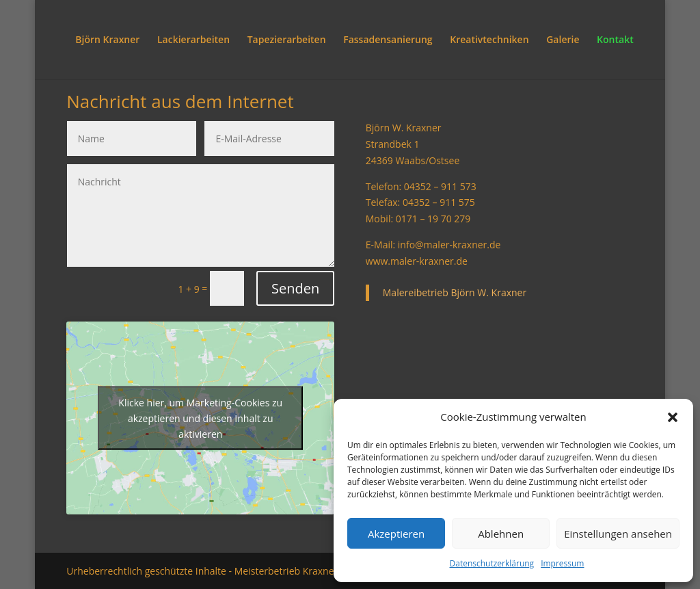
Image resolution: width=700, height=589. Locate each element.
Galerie (563, 40)
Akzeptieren (396, 534)
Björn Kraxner (107, 40)
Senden (295, 288)
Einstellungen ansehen (618, 534)
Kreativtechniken (489, 40)
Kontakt (615, 40)
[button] (673, 417)
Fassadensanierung (388, 40)
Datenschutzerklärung (492, 563)
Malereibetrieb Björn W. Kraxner (455, 292)
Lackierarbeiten (193, 40)
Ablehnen (501, 534)
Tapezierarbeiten (287, 40)
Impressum (562, 563)
